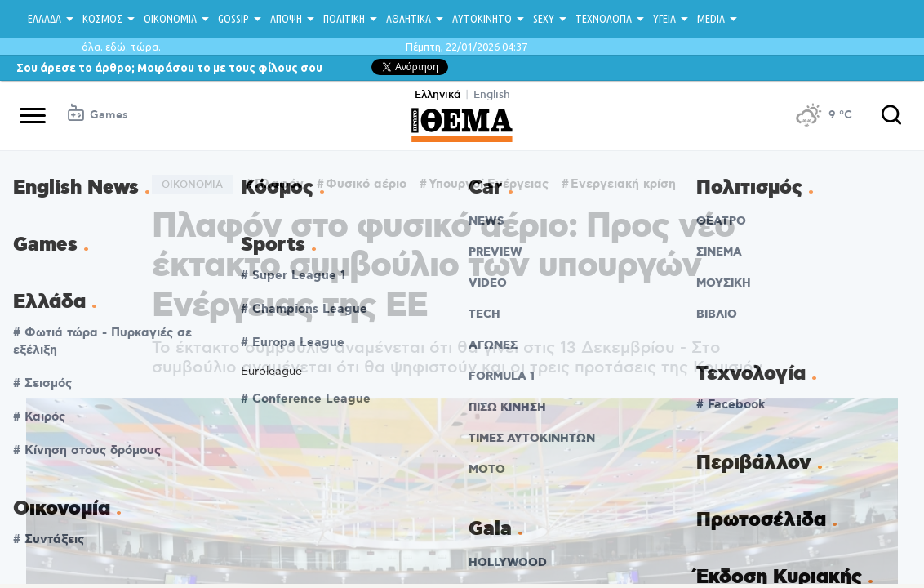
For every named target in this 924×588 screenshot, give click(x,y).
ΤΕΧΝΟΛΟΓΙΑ (604, 19)
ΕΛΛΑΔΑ (44, 19)
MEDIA (711, 19)
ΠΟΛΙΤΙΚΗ (344, 19)
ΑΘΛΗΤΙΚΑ (409, 19)
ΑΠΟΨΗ (286, 19)
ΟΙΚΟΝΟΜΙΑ (170, 19)
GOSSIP (233, 19)
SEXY (544, 19)
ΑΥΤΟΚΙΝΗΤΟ (482, 19)
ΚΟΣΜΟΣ (102, 19)
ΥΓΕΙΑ (664, 19)
